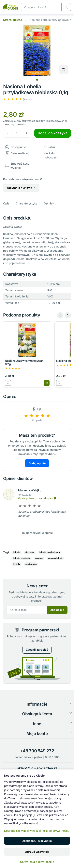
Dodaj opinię (37, 463)
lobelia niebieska (22, 558)
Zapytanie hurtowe (21, 188)
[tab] (37, 80)
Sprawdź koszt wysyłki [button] (20, 166)
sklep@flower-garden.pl (37, 768)
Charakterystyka (27, 203)
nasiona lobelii (55, 558)
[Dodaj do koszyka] (47, 383)
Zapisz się (57, 610)
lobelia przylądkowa (50, 552)
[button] (18, 99)
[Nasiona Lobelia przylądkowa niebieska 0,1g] (10, 7)
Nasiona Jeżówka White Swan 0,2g (24, 362)
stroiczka (30, 552)
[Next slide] (68, 315)
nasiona (39, 558)
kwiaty (17, 564)
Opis (6, 203)
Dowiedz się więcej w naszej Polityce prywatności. (37, 831)
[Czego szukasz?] (66, 7)
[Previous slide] (60, 315)
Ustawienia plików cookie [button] (37, 862)
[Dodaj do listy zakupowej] (64, 70)
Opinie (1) (50, 203)
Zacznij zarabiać (37, 650)
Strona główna (13, 20)
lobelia (17, 552)
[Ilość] (17, 133)
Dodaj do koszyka (53, 133)
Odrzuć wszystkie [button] (37, 852)
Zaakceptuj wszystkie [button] (37, 841)
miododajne (31, 564)
